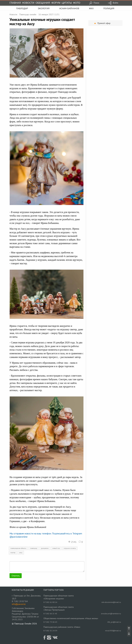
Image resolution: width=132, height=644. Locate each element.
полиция (109, 8)
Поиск (94, 3)
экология (44, 8)
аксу (21, 553)
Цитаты (67, 3)
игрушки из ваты (70, 548)
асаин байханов (69, 8)
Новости (28, 3)
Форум (56, 3)
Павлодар (22, 8)
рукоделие (45, 548)
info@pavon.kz (19, 604)
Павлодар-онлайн (28, 14)
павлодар (34, 548)
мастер (13, 553)
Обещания (43, 3)
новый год (56, 548)
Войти (113, 3)
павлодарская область (18, 548)
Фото (77, 3)
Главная (15, 3)
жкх (91, 8)
